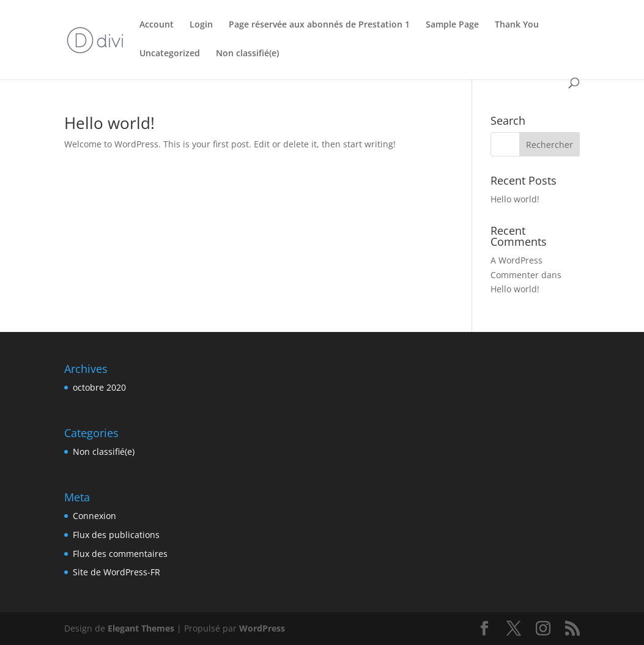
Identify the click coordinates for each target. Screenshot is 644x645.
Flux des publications (116, 535)
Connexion (94, 516)
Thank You (517, 25)
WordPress (262, 628)
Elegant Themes (141, 628)
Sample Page (452, 25)
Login (201, 25)
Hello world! (109, 123)
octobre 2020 (99, 387)
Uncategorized (170, 54)
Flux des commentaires (120, 554)
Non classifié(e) (247, 54)
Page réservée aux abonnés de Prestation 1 (319, 25)
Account (157, 25)
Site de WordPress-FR (117, 572)
